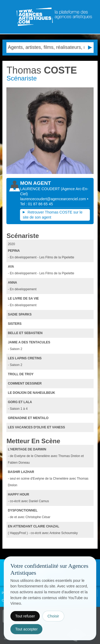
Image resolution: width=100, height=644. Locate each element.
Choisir (53, 616)
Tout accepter (26, 629)
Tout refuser (25, 616)
